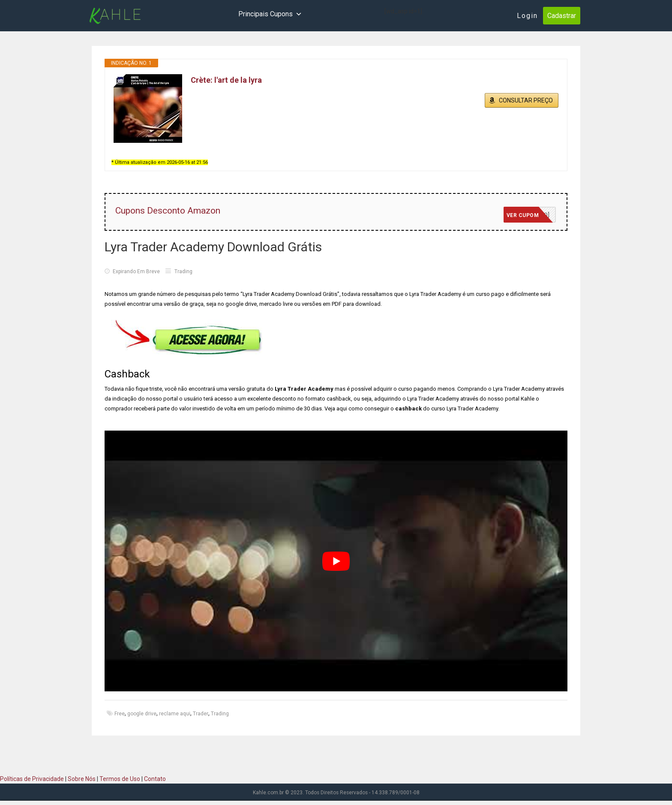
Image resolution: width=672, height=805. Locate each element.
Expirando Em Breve (132, 271)
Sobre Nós (82, 779)
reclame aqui (175, 714)
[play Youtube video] (336, 561)
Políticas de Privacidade (32, 779)
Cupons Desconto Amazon (168, 211)
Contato (155, 779)
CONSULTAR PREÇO (526, 100)
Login (527, 16)
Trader (201, 714)
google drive (142, 714)
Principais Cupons (270, 14)
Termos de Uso (120, 779)
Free (120, 714)
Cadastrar (562, 16)
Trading (183, 271)
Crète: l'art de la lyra (226, 80)
